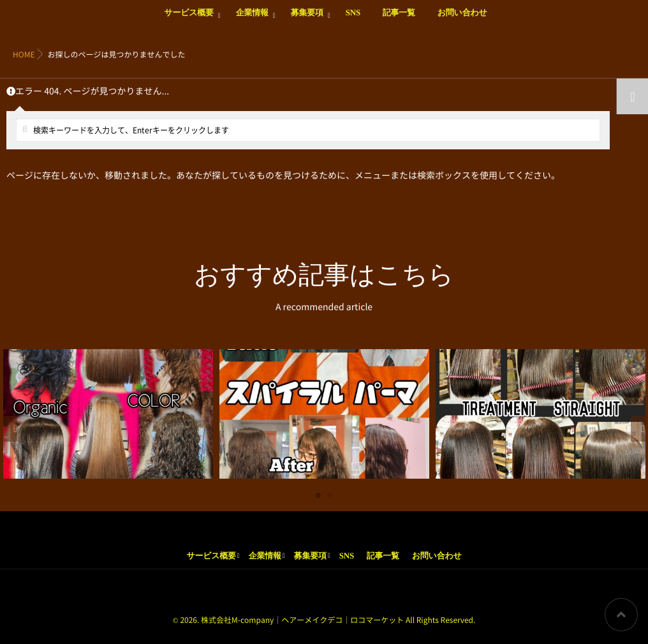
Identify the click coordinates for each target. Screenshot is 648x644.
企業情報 (252, 20)
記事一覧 (399, 20)
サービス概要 (188, 20)
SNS (353, 20)
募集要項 (307, 20)
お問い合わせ (462, 20)
